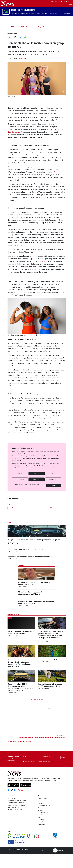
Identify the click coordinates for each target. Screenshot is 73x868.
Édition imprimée (52, 1)
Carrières (40, 814)
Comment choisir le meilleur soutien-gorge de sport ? (28, 27)
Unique (20, 473)
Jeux (39, 823)
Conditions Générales (44, 767)
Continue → (54, 485)
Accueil (10, 27)
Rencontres (41, 828)
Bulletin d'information (44, 811)
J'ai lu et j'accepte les (38, 768)
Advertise (41, 821)
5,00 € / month (37, 479)
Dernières (41, 807)
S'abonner (64, 763)
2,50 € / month (20, 479)
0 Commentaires (23, 58)
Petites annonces (43, 804)
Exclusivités (41, 825)
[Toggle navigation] (70, 5)
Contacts (40, 816)
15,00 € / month (53, 479)
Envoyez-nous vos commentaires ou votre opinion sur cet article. (32, 508)
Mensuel (36, 473)
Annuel (53, 473)
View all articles (36, 705)
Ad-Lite (68, 1)
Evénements (41, 830)
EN (61, 1)
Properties (41, 809)
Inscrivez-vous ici (65, 13)
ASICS (44, 261)
